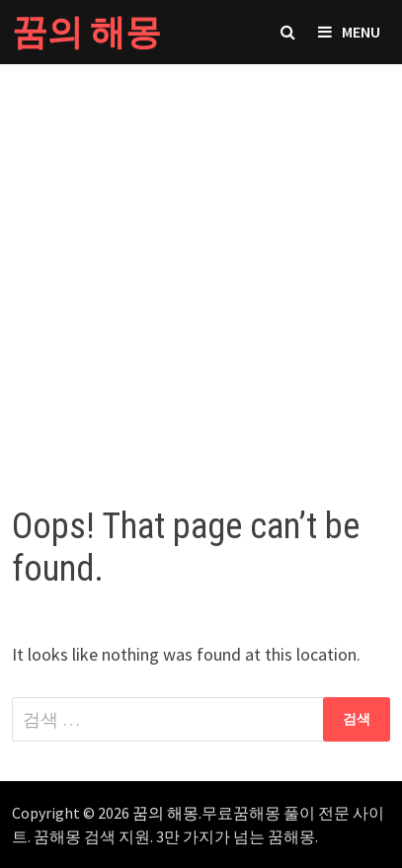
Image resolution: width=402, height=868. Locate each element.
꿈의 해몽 (86, 32)
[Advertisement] (201, 265)
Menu (349, 32)
